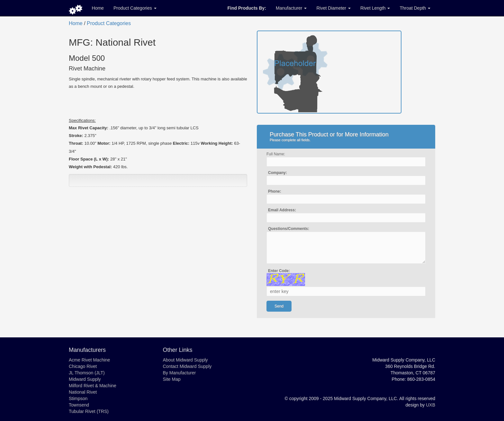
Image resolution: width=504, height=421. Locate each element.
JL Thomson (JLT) (87, 373)
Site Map (172, 379)
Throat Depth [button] (415, 8)
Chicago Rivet (83, 366)
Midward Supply (85, 379)
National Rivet (83, 392)
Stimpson (78, 398)
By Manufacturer (180, 373)
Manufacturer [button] (291, 8)
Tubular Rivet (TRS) (89, 411)
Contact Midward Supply (187, 366)
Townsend (79, 405)
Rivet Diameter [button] (333, 8)
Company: (278, 173)
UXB (431, 405)
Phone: (275, 191)
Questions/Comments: (289, 229)
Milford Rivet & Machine (93, 386)
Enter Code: (279, 271)
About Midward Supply (185, 360)
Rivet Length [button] (375, 8)
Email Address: (282, 210)
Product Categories (109, 23)
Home (98, 8)
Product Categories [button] (135, 8)
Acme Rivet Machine (89, 360)
